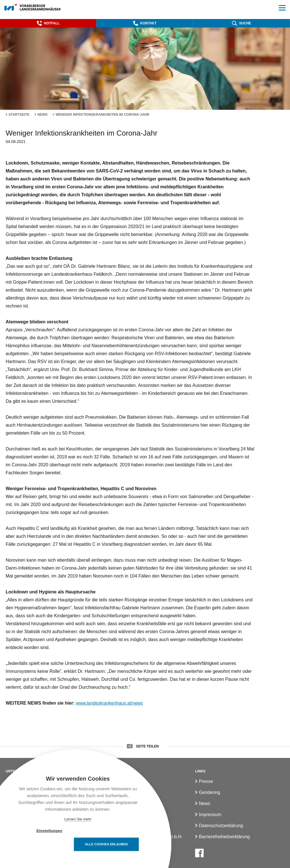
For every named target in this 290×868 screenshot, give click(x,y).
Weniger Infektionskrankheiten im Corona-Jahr (102, 115)
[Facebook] (199, 853)
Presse (206, 781)
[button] (48, 23)
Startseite (19, 115)
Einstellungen (45, 844)
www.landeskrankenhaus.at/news (109, 703)
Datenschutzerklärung (221, 826)
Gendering (209, 792)
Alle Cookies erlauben (111, 844)
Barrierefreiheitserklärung (224, 837)
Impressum (210, 815)
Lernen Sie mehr (78, 819)
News (42, 115)
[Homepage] (33, 8)
